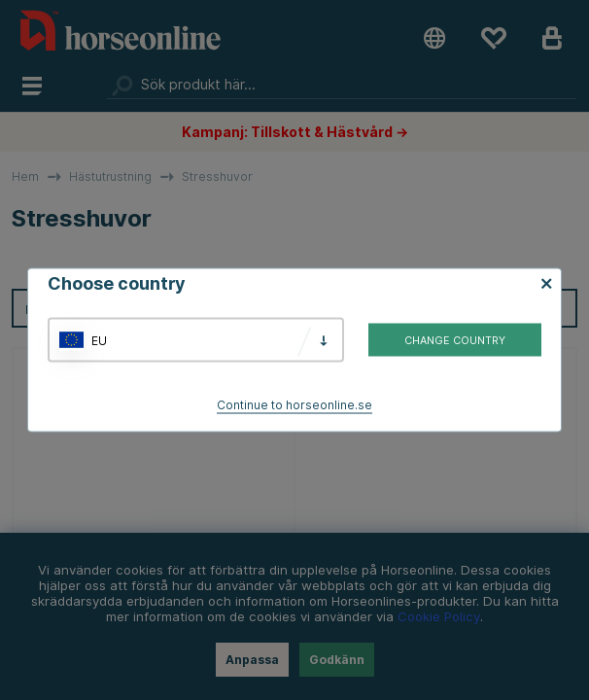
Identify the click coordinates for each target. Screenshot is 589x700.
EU (99, 340)
